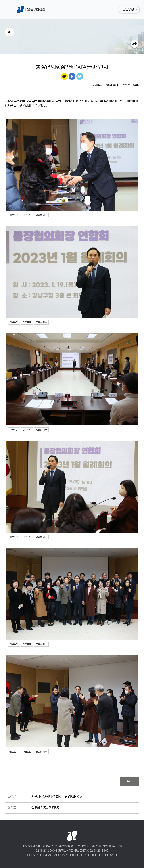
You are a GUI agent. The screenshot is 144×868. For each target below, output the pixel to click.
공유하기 (41, 215)
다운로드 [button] (27, 215)
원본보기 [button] (14, 215)
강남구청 (128, 10)
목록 (130, 781)
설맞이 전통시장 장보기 (46, 808)
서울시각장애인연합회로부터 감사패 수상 (57, 797)
